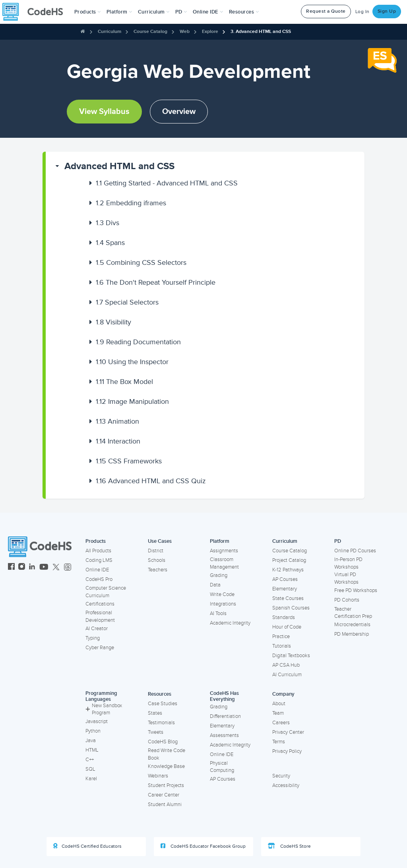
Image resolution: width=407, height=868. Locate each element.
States (155, 713)
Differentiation (225, 716)
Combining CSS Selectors (141, 262)
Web (185, 32)
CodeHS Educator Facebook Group (203, 846)
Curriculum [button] (154, 12)
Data (215, 585)
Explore (210, 32)
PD (338, 541)
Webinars (158, 776)
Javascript (97, 721)
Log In (362, 12)
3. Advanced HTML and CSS (261, 32)
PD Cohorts (347, 600)
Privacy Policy (287, 751)
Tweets (156, 732)
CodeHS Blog (163, 742)
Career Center (164, 795)
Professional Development (100, 616)
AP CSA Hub (286, 665)
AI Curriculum (287, 675)
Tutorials (282, 646)
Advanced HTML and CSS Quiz (151, 481)
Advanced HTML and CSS (119, 166)
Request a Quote (326, 11)
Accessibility (286, 785)
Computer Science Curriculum (106, 592)
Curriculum (110, 32)
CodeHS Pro (99, 579)
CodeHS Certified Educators (87, 846)
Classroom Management (224, 563)
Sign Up (387, 11)
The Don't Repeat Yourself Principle (156, 282)
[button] (88, 12)
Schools (157, 560)
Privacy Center (288, 732)
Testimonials (161, 723)
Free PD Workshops (356, 590)
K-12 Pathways (288, 570)
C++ (90, 760)
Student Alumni (165, 804)
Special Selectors (127, 302)
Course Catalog (150, 32)
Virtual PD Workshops (346, 578)
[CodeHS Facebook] (11, 568)
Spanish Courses (291, 608)
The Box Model (124, 382)
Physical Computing (222, 767)
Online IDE (97, 570)
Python (93, 731)
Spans (110, 243)
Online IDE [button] (208, 12)
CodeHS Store (289, 846)
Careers (281, 723)
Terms (279, 742)
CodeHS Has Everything (224, 696)
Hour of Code (287, 627)
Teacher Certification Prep (353, 613)
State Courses (288, 598)
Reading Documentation (138, 342)
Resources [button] (244, 12)
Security (281, 776)
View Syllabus (104, 112)
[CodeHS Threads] (68, 568)
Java (91, 741)
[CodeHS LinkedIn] (32, 568)
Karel (91, 779)
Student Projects (166, 785)
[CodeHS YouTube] (44, 568)
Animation (117, 421)
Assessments (224, 735)
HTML (92, 750)
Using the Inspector (132, 362)
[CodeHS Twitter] (56, 568)
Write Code (222, 594)
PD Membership (352, 634)
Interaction (118, 441)
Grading (219, 575)
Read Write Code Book (167, 754)
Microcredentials (352, 625)
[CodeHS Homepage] (36, 12)
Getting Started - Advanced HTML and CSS (167, 183)
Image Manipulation (132, 401)
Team (278, 713)
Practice (281, 637)
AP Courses (285, 579)
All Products (98, 551)
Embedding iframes (131, 203)
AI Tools (218, 613)
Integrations (223, 604)
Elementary (285, 589)
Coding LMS (99, 560)
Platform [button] (119, 12)
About (279, 704)
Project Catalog (289, 560)
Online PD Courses (355, 551)
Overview (179, 112)
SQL (90, 769)
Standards (284, 617)
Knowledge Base (166, 766)
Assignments (224, 551)
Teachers (158, 570)
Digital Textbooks (291, 656)
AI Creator (97, 629)
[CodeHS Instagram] (22, 568)
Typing (93, 638)
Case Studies (163, 704)
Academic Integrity (230, 623)
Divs (108, 223)
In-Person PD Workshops (348, 563)
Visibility (113, 322)
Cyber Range (100, 648)
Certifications (100, 604)
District (156, 551)
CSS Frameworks (129, 461)
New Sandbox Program (104, 709)
